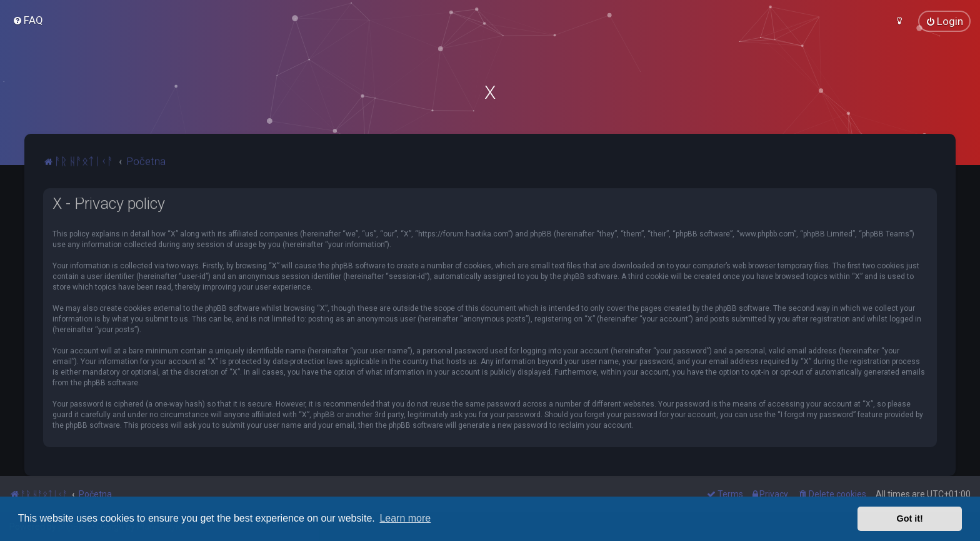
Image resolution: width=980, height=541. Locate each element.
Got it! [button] (910, 518)
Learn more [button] (405, 518)
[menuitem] (28, 20)
